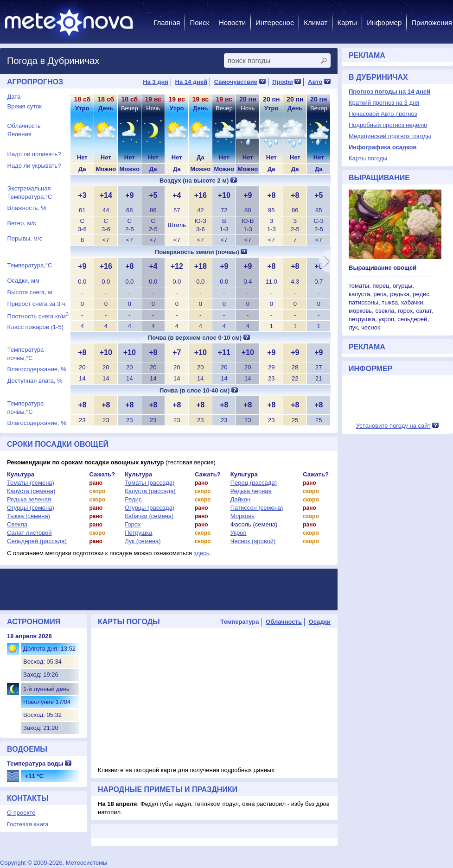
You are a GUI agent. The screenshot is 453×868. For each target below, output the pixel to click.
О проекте (21, 813)
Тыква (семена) (29, 516)
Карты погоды (368, 158)
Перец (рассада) (254, 483)
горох (405, 311)
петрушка (362, 319)
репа (380, 294)
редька (400, 294)
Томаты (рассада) (150, 483)
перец (381, 286)
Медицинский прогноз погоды (390, 136)
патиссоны (364, 302)
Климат (316, 22)
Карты (347, 22)
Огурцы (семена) (31, 508)
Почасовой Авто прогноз (383, 114)
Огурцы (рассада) (150, 508)
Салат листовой (29, 533)
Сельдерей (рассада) (37, 541)
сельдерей (412, 319)
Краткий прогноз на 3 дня (384, 103)
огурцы (402, 286)
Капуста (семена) (31, 491)
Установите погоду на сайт (393, 426)
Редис (133, 499)
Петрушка (138, 533)
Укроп (239, 533)
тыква (390, 302)
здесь (202, 553)
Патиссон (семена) (257, 508)
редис (421, 294)
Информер (384, 22)
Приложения (432, 22)
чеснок (371, 327)
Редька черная (251, 491)
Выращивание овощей (383, 268)
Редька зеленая (29, 499)
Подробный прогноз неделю (388, 125)
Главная (167, 22)
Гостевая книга (28, 824)
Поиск (199, 22)
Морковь (242, 516)
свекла (385, 311)
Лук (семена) (143, 541)
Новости (232, 22)
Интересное (275, 22)
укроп (386, 319)
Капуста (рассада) (150, 491)
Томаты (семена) (31, 483)
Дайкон (241, 499)
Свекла (17, 524)
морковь (360, 311)
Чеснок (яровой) (253, 541)
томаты (359, 286)
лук (353, 327)
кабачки (412, 302)
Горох (133, 524)
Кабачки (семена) (149, 516)
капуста (359, 294)
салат (424, 311)
